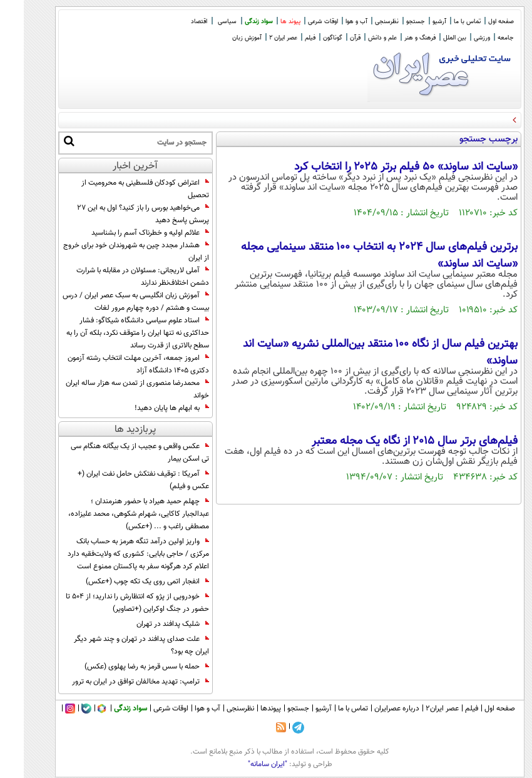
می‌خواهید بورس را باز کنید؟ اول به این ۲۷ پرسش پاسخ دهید (119, 214)
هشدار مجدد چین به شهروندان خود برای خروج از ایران (112, 252)
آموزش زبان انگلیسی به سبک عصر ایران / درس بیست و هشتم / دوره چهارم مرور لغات (112, 302)
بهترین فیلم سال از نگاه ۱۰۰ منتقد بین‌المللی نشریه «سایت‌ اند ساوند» (356, 352)
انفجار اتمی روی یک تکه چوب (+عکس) (124, 581)
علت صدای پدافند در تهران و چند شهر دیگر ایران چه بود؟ (118, 645)
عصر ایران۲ (418, 709)
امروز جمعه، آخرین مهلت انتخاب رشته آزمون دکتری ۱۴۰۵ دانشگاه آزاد (115, 364)
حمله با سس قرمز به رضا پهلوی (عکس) (123, 667)
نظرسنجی (363, 22)
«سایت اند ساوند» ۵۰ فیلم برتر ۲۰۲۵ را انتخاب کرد (382, 167)
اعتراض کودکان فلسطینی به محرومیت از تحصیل (121, 189)
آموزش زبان (223, 38)
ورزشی (458, 38)
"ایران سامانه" (244, 764)
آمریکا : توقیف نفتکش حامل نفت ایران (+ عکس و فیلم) (120, 480)
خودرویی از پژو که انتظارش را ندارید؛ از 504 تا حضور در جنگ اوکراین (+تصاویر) (114, 603)
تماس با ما (443, 22)
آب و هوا (333, 22)
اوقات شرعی (299, 22)
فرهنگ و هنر (396, 38)
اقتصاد (175, 22)
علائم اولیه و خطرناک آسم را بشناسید (126, 233)
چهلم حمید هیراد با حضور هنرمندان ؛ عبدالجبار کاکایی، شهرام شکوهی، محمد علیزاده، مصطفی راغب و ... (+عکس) (115, 514)
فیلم (286, 38)
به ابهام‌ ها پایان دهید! (148, 408)
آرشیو (416, 22)
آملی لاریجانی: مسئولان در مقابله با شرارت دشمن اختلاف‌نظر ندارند (119, 277)
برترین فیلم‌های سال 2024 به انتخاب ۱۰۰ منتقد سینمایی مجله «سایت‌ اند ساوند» (356, 255)
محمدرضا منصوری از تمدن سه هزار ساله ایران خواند (114, 389)
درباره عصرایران (373, 709)
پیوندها (247, 709)
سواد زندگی (235, 22)
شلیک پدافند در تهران (149, 624)
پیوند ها (267, 22)
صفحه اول (477, 22)
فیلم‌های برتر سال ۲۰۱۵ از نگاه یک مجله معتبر (391, 441)
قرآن (331, 38)
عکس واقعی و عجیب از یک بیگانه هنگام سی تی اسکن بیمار (116, 453)
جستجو (392, 22)
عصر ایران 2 (259, 38)
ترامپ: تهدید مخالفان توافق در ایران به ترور (117, 682)
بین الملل (431, 38)
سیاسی (203, 22)
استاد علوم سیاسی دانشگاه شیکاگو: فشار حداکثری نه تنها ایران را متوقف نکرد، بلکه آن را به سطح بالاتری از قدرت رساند (114, 333)
